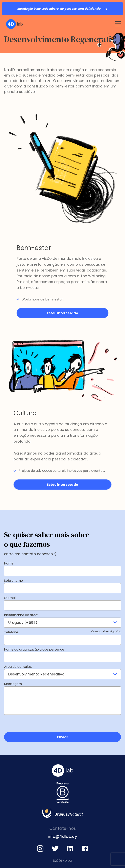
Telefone (62, 632)
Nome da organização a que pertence (34, 649)
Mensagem (13, 684)
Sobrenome (13, 581)
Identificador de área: (21, 615)
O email (10, 598)
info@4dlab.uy (62, 836)
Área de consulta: (18, 667)
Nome (9, 563)
